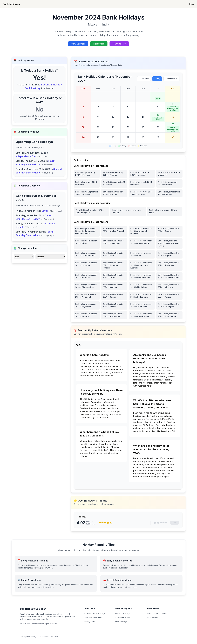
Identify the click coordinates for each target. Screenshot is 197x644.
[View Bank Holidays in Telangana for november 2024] (169, 305)
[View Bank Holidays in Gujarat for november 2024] (169, 254)
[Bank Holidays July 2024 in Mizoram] (142, 183)
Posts (192, 4)
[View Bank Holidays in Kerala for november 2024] (114, 276)
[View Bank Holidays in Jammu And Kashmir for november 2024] (142, 265)
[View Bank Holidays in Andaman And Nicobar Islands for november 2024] (87, 231)
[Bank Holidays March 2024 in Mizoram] (142, 174)
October (144, 79)
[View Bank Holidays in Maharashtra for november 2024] (87, 286)
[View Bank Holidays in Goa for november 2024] (142, 254)
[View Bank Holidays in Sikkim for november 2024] (114, 305)
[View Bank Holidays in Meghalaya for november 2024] (142, 286)
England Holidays (123, 613)
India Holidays (121, 622)
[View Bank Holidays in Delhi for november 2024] (114, 254)
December (171, 79)
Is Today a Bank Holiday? (94, 613)
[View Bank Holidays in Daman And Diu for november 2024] (87, 254)
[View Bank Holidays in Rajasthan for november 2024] (87, 305)
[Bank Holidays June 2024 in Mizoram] (114, 183)
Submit (175, 523)
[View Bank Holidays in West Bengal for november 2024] (169, 315)
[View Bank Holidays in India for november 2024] (165, 211)
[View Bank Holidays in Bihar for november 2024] (87, 243)
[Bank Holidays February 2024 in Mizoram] (114, 174)
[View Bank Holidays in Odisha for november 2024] (114, 296)
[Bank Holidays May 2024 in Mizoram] (87, 183)
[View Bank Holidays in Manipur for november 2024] (114, 286)
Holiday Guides (90, 622)
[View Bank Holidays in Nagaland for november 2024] (87, 296)
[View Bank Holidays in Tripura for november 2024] (87, 315)
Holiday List (99, 44)
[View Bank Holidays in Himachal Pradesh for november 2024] (114, 265)
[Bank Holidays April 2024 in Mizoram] (169, 174)
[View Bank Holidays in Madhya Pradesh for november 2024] (169, 276)
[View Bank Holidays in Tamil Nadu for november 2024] (142, 305)
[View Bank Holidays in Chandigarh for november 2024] (114, 243)
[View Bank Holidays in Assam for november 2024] (169, 231)
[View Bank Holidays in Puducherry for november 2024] (142, 296)
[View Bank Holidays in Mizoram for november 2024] (169, 286)
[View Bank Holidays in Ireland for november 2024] (128, 211)
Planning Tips (119, 44)
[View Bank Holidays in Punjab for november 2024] (169, 296)
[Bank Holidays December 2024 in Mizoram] (169, 193)
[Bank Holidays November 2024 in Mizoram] (142, 193)
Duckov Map (153, 618)
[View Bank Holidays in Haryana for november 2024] (87, 265)
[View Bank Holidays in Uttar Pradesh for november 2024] (142, 315)
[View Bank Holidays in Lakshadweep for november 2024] (142, 276)
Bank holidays (11, 4)
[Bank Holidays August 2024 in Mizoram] (169, 183)
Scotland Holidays (123, 618)
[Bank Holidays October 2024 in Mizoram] (114, 193)
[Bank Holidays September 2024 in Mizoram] (87, 193)
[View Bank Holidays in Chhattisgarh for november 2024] (142, 243)
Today (157, 79)
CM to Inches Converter (157, 613)
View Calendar (78, 44)
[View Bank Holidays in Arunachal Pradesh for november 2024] (142, 231)
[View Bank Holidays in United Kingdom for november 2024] (91, 211)
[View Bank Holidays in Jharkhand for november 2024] (169, 265)
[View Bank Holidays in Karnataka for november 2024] (87, 276)
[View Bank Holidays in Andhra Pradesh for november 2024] (114, 231)
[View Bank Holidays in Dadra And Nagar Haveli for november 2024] (169, 243)
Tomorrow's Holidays (93, 618)
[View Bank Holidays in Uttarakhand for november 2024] (114, 315)
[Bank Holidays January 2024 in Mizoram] (87, 174)
